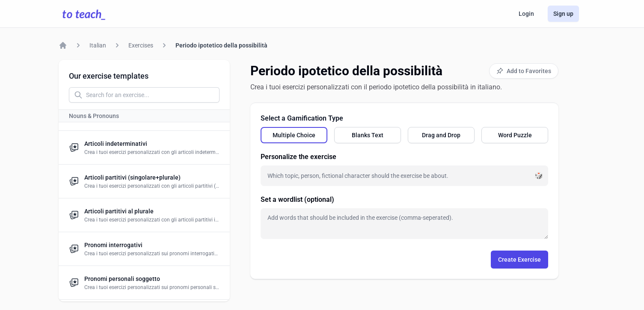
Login (526, 14)
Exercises (141, 45)
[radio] (294, 135)
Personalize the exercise (298, 157)
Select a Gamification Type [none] (302, 118)
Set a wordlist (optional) (297, 199)
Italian (98, 45)
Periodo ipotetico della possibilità (221, 45)
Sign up (563, 14)
